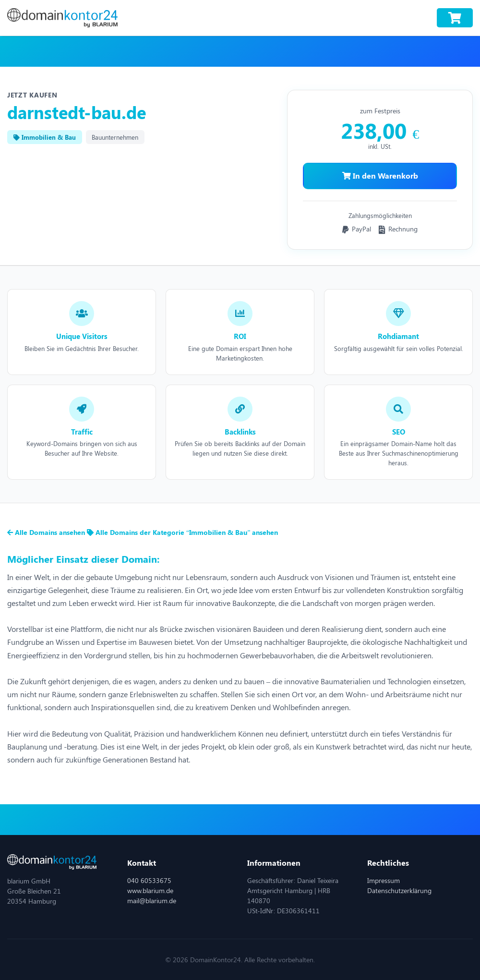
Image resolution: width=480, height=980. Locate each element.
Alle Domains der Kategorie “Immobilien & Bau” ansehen (182, 532)
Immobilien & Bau (45, 137)
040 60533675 (149, 880)
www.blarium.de (150, 890)
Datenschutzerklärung (399, 890)
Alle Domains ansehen (47, 532)
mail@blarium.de (152, 901)
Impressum (384, 880)
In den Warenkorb (380, 175)
